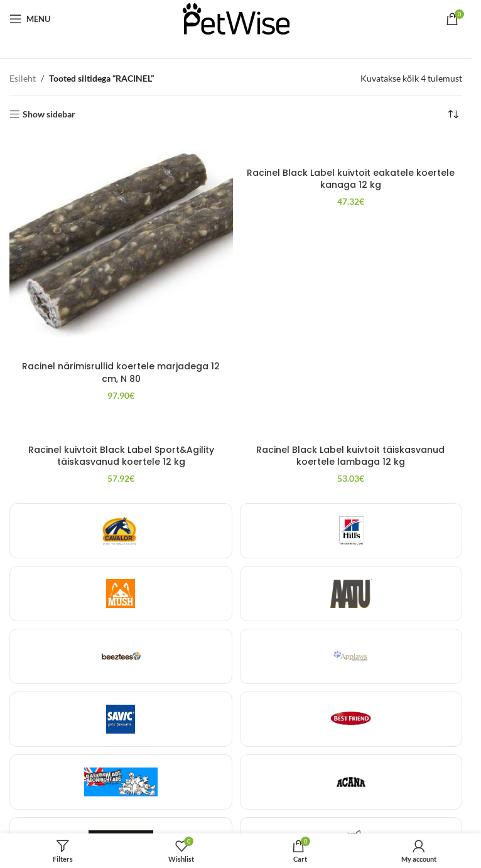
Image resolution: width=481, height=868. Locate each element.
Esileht (23, 78)
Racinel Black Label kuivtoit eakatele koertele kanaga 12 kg (351, 179)
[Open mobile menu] (30, 19)
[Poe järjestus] (453, 114)
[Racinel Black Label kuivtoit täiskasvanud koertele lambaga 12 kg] (351, 426)
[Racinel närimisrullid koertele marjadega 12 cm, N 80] (121, 246)
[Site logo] (236, 18)
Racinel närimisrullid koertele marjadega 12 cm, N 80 (121, 372)
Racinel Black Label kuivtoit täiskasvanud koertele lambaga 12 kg (350, 456)
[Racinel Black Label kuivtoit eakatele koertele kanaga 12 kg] (351, 149)
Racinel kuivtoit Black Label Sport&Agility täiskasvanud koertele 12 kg (121, 456)
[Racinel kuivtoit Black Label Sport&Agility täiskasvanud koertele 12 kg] (121, 426)
